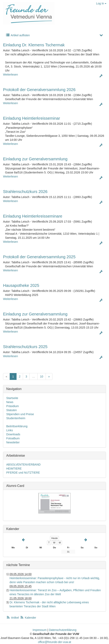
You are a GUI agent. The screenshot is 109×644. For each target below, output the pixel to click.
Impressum (40, 630)
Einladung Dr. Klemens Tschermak (34, 45)
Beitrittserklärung (17, 426)
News (10, 402)
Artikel (13, 618)
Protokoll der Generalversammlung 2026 (39, 90)
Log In (101, 3)
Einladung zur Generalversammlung (35, 159)
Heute (55, 538)
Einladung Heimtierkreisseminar (31, 118)
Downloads (13, 434)
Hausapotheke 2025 (21, 285)
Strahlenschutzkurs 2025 (25, 347)
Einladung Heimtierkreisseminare (33, 216)
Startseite (12, 398)
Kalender (28, 618)
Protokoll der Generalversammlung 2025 (39, 257)
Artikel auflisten (18, 35)
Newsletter (13, 442)
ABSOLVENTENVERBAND (23, 465)
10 (42, 376)
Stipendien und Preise (20, 414)
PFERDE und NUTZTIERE (23, 473)
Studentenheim (16, 418)
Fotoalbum (13, 438)
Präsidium (13, 406)
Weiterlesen (10, 75)
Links (10, 430)
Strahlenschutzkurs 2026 (25, 192)
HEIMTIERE (14, 469)
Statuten (12, 410)
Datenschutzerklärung (63, 630)
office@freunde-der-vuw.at (55, 642)
